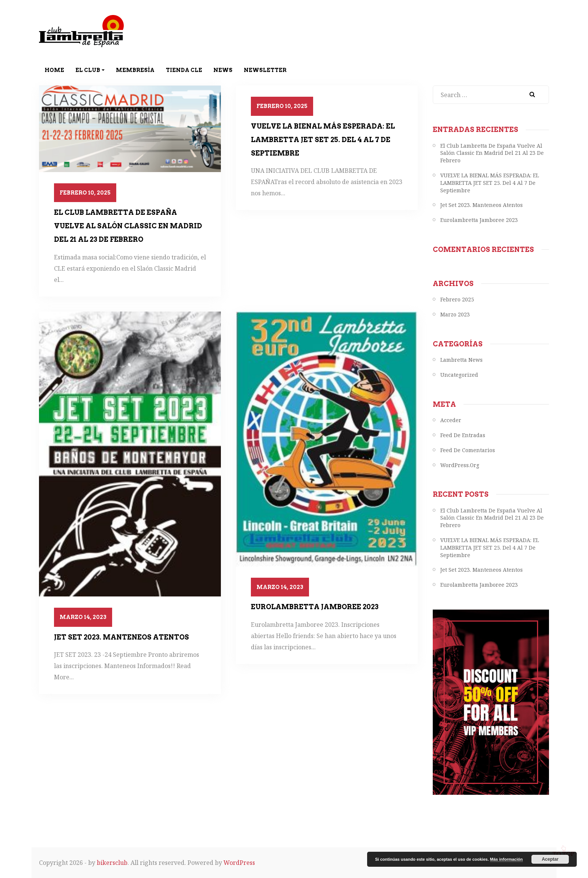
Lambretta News (461, 360)
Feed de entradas (463, 435)
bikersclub (112, 863)
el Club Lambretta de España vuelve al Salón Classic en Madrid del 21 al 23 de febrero (128, 226)
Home (54, 70)
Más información (506, 859)
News (223, 70)
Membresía (135, 70)
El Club (90, 70)
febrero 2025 (457, 299)
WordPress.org (460, 465)
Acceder (451, 420)
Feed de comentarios (468, 450)
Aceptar (550, 859)
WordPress (239, 863)
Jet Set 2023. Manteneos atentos (121, 637)
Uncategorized (459, 375)
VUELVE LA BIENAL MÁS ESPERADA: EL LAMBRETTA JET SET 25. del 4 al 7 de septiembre (323, 140)
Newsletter (265, 70)
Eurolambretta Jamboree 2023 (315, 607)
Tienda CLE (184, 70)
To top (563, 848)
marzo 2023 (455, 314)
